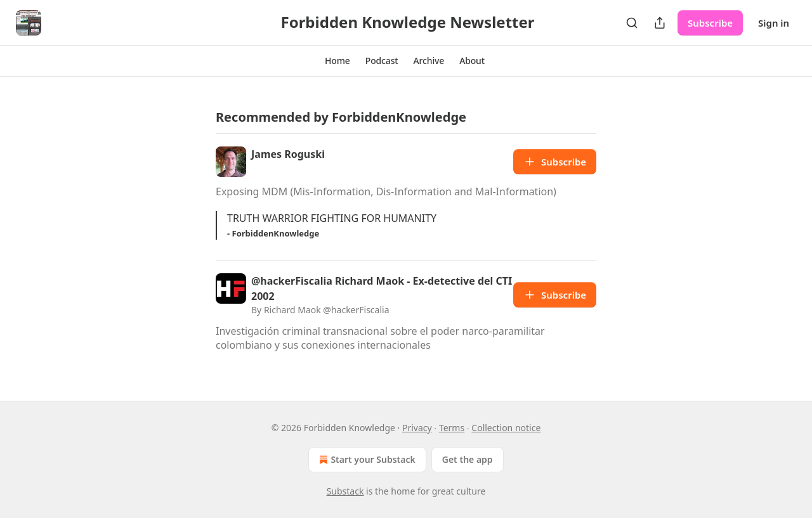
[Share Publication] (660, 23)
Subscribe (710, 23)
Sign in (774, 23)
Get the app (468, 459)
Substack (345, 491)
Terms (452, 428)
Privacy (417, 428)
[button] (337, 61)
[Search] (632, 23)
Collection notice (506, 428)
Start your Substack (366, 460)
